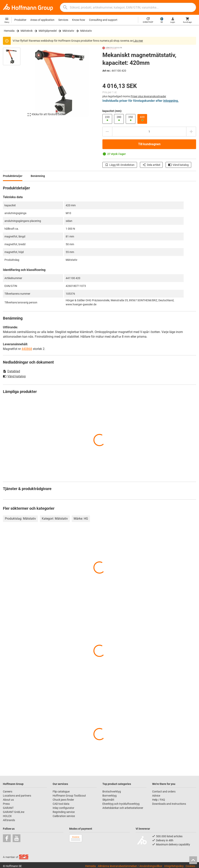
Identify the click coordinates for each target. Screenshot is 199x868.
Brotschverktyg (112, 792)
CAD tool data (61, 804)
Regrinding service (64, 812)
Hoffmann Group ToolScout (69, 796)
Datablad (11, 371)
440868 (27, 349)
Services (63, 20)
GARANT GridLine (14, 812)
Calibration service (64, 816)
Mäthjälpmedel (48, 31)
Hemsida (9, 31)
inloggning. (171, 101)
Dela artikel (151, 165)
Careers (8, 792)
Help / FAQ (159, 800)
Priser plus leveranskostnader (148, 96)
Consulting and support (103, 20)
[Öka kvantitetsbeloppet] (191, 132)
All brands (9, 820)
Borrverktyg (110, 796)
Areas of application (42, 20)
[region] (15, 84)
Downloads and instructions (169, 804)
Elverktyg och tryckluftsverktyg (121, 804)
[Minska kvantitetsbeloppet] (107, 132)
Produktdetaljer (13, 176)
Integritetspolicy (174, 866)
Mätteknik (27, 31)
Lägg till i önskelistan (120, 165)
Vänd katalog (178, 165)
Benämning (38, 176)
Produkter (20, 20)
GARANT (8, 808)
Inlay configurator (63, 808)
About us (8, 800)
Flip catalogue (61, 792)
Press (6, 804)
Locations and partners (17, 796)
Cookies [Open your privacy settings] (190, 866)
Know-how (79, 20)
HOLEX (7, 816)
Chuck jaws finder (63, 800)
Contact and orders (164, 792)
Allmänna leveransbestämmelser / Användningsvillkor (130, 866)
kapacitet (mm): (112, 111)
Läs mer (138, 41)
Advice (156, 796)
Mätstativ (68, 31)
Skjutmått (108, 800)
